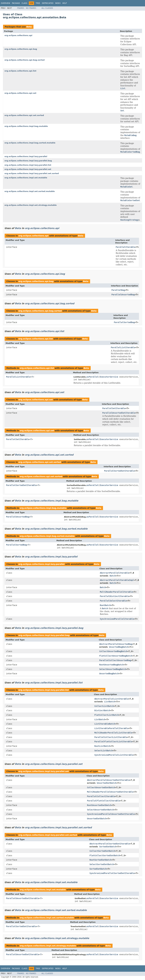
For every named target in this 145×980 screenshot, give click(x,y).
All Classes (47, 8)
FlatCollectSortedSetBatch (105, 855)
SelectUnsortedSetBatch (100, 810)
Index (58, 3)
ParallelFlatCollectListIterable (113, 742)
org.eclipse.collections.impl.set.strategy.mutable (31, 205)
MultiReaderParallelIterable (116, 592)
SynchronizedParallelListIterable (114, 755)
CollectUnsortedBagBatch (113, 651)
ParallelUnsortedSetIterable (119, 413)
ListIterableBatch (105, 724)
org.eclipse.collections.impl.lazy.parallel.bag (28, 161)
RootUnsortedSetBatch (99, 805)
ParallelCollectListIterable (111, 737)
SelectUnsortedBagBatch (113, 669)
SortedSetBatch (108, 847)
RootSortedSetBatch (101, 860)
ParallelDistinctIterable (114, 596)
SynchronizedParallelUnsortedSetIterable (111, 814)
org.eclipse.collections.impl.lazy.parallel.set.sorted (32, 173)
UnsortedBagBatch (119, 647)
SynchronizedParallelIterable (117, 619)
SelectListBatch (103, 751)
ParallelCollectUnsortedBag (115, 660)
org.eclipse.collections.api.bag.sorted (25, 60)
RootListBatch (102, 746)
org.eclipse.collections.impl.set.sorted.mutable (30, 191)
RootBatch (105, 605)
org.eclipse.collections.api (18, 35)
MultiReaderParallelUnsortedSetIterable (110, 792)
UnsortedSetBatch (107, 783)
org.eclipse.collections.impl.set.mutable (26, 178)
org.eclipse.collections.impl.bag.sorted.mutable (30, 143)
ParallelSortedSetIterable (119, 471)
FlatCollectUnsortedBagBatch (116, 656)
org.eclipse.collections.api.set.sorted (24, 115)
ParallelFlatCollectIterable (104, 801)
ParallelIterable (126, 247)
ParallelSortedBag (124, 322)
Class (24, 3)
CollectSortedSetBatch (102, 851)
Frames (21, 8)
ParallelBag (118, 290)
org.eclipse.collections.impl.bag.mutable (26, 126)
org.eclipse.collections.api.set (20, 93)
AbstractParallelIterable (114, 573)
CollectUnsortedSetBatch (101, 787)
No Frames (31, 8)
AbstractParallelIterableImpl (117, 580)
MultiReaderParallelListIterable (113, 733)
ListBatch (110, 702)
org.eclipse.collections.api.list (20, 71)
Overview (6, 3)
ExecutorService (109, 377)
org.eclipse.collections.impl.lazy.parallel (26, 156)
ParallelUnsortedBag (123, 295)
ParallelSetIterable (114, 408)
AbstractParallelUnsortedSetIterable (108, 780)
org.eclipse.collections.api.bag (21, 49)
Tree (38, 3)
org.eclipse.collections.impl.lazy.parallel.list (28, 165)
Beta (29, 27)
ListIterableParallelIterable (111, 728)
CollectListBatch (104, 706)
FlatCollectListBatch (107, 715)
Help (65, 3)
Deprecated (48, 3)
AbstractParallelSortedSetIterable (110, 844)
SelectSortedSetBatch (102, 864)
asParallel (93, 377)
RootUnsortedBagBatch (111, 665)
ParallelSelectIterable (113, 601)
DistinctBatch (102, 710)
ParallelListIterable (123, 347)
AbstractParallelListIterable (111, 699)
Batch (113, 576)
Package (16, 3)
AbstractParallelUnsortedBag (116, 644)
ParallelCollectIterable (101, 796)
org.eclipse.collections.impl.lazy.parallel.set (28, 169)
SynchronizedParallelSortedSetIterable (112, 873)
